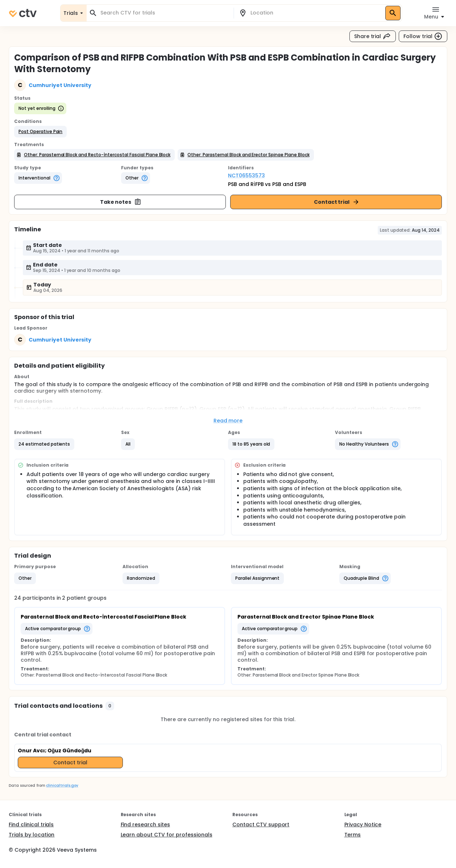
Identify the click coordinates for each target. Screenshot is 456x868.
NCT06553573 (246, 175)
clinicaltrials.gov (62, 786)
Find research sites (145, 824)
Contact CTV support (261, 824)
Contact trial (337, 202)
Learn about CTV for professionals (167, 835)
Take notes (121, 202)
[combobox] (164, 13)
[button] (40, 132)
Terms (353, 835)
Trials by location (32, 835)
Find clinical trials (31, 824)
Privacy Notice (363, 824)
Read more (228, 421)
